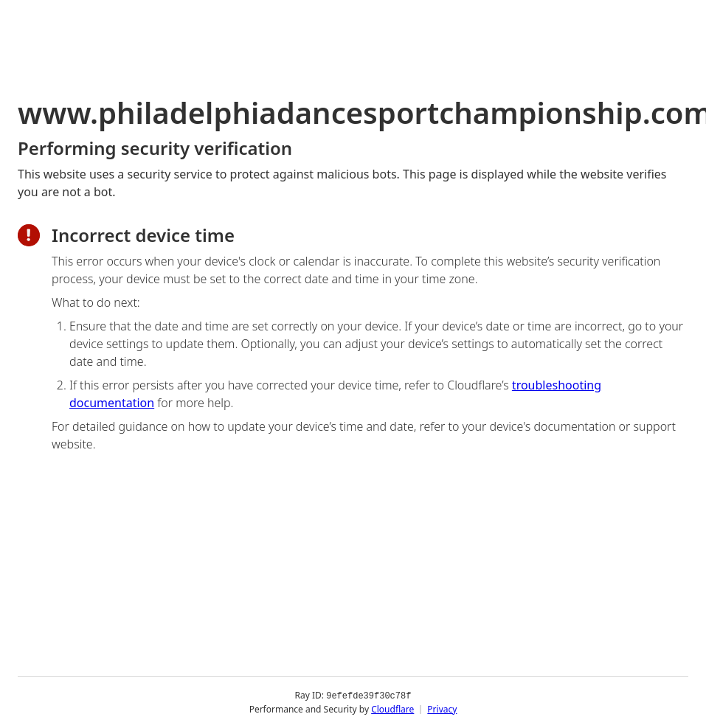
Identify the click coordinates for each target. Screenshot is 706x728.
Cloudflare (392, 709)
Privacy (442, 709)
